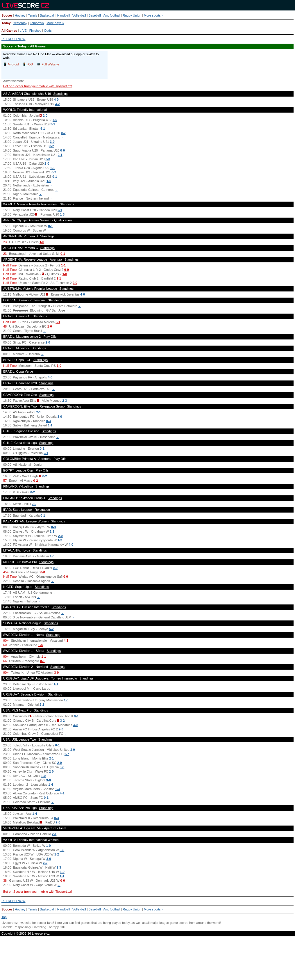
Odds (48, 31)
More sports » (154, 15)
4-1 (43, 129)
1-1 (53, 168)
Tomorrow (37, 23)
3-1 (53, 124)
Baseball (95, 15)
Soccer (7, 15)
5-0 (62, 767)
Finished (35, 31)
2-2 (42, 705)
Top (4, 917)
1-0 (49, 181)
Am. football (112, 15)
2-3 (65, 401)
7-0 (58, 822)
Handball (64, 15)
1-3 (62, 214)
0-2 (63, 133)
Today (6, 23)
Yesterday (20, 23)
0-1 (55, 177)
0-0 (62, 150)
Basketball (47, 15)
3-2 (57, 104)
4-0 (56, 99)
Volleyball (79, 15)
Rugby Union (132, 15)
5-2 (51, 629)
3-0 (52, 142)
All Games (9, 31)
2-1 (60, 155)
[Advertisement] (147, 961)
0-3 (49, 421)
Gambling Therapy (45, 927)
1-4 (40, 645)
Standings (61, 94)
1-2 (57, 854)
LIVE (23, 31)
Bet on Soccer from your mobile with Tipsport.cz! (37, 86)
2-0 (45, 115)
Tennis (33, 15)
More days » (55, 23)
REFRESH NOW (14, 39)
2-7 (67, 754)
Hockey (20, 15)
